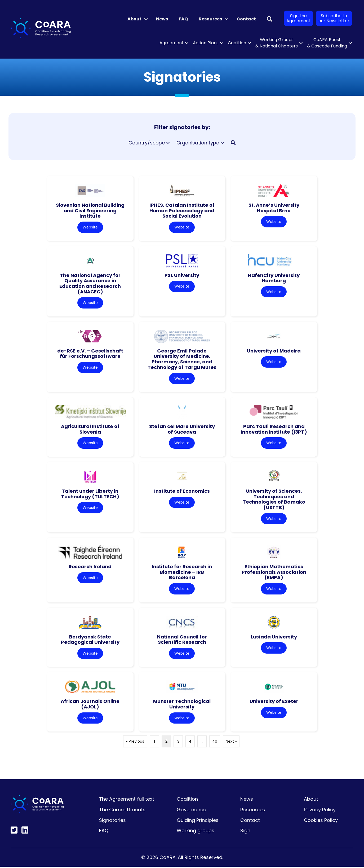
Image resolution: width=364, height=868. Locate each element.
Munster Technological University (182, 705)
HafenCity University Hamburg (274, 278)
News (162, 19)
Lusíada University (274, 638)
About (134, 19)
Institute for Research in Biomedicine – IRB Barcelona (182, 573)
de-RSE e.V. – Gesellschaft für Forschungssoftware (90, 354)
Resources (210, 19)
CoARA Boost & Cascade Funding (327, 43)
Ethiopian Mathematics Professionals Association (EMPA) (274, 573)
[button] (146, 19)
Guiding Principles (198, 821)
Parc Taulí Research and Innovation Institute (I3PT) (274, 430)
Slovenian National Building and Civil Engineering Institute (90, 210)
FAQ (183, 19)
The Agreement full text (127, 800)
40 (215, 743)
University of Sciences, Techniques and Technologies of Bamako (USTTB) (274, 500)
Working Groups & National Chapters (277, 43)
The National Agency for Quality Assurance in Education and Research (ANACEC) (90, 283)
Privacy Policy (320, 811)
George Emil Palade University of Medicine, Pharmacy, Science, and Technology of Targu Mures (182, 359)
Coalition (237, 43)
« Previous (135, 743)
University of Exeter (274, 702)
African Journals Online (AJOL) (90, 705)
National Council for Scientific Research (182, 640)
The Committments (122, 811)
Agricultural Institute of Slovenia (90, 430)
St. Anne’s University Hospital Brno (274, 208)
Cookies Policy (321, 821)
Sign (245, 832)
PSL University (182, 275)
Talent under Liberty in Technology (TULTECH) (90, 494)
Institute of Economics (182, 492)
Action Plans (206, 43)
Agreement (172, 43)
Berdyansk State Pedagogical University (90, 640)
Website (90, 227)
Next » (231, 743)
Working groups (196, 832)
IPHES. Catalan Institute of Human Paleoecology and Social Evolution (182, 210)
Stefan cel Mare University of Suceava (182, 430)
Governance (191, 811)
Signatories (112, 821)
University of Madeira (274, 351)
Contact (246, 19)
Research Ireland (90, 567)
